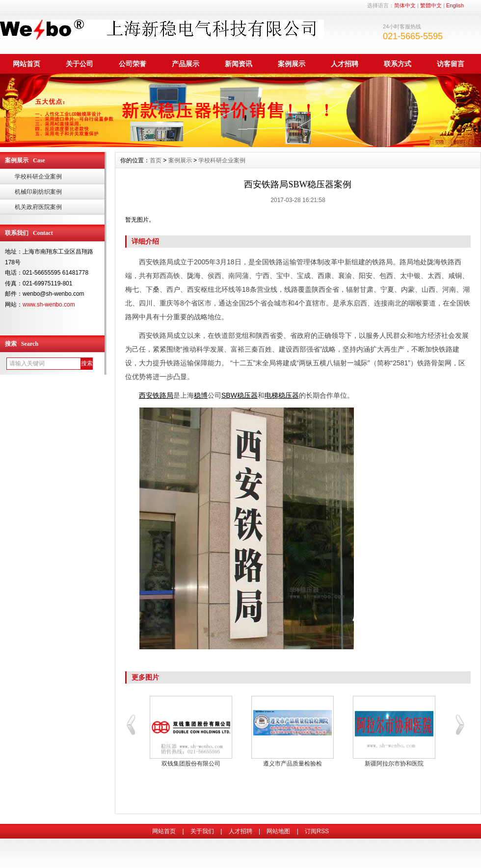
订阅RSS (317, 831)
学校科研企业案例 (38, 177)
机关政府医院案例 (38, 207)
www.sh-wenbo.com (49, 305)
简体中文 (405, 5)
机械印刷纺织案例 (38, 192)
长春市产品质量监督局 (191, 764)
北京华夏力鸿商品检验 (394, 764)
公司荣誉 (133, 64)
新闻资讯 (239, 64)
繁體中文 (431, 5)
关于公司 (80, 64)
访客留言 (451, 64)
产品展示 (186, 64)
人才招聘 (345, 64)
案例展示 (292, 64)
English (455, 5)
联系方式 (398, 64)
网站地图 (278, 831)
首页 (156, 160)
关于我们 (202, 831)
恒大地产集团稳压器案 (293, 764)
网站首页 (27, 64)
